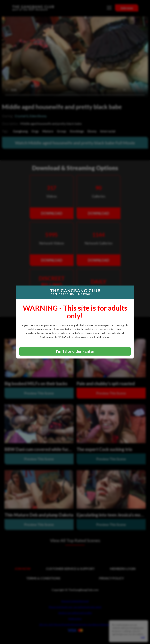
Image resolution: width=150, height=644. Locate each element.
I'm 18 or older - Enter (75, 351)
